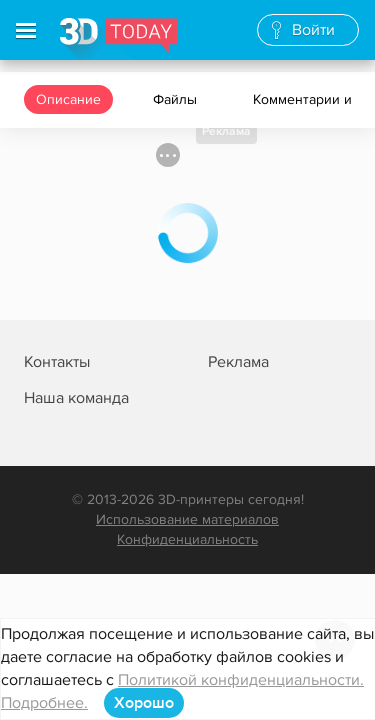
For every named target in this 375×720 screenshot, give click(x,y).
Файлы (177, 99)
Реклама (226, 131)
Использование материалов (187, 519)
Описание (68, 99)
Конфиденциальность (187, 539)
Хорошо (144, 703)
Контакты (57, 362)
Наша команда (76, 398)
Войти (313, 30)
